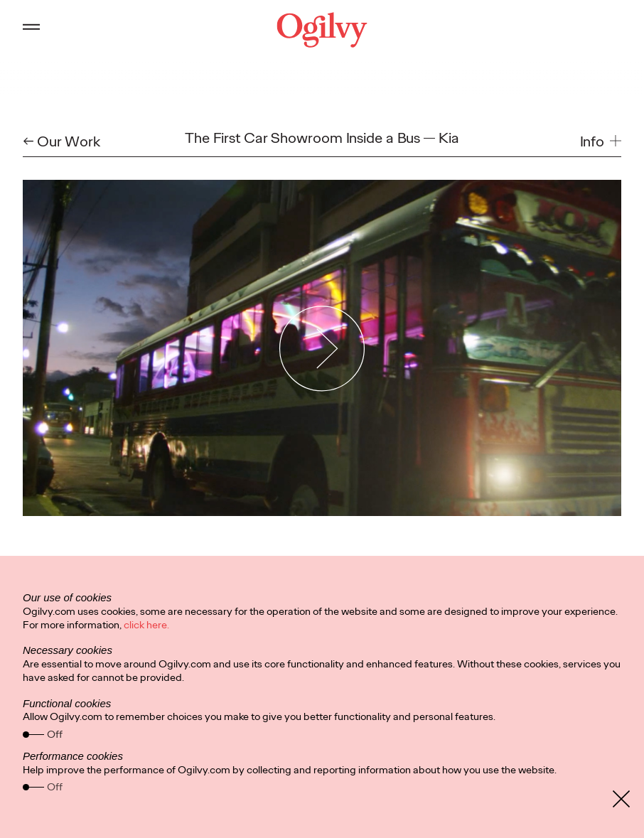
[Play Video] (322, 348)
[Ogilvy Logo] (322, 30)
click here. (146, 625)
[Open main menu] (31, 30)
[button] (601, 141)
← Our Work (61, 141)
